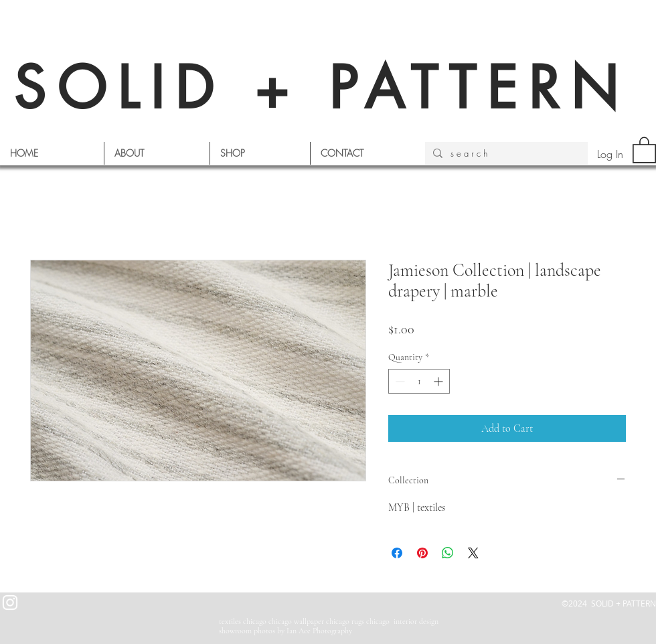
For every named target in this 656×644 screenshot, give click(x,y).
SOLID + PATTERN (321, 88)
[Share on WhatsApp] (448, 553)
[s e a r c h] (505, 153)
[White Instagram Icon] (10, 602)
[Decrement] (399, 381)
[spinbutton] (419, 381)
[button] (644, 149)
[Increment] (439, 381)
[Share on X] (473, 553)
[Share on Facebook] (397, 553)
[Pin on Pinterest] (422, 553)
